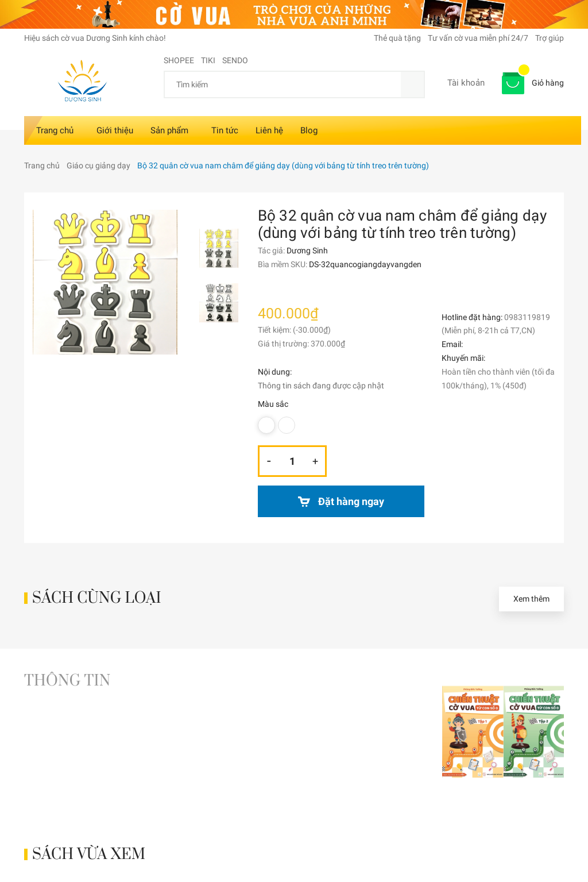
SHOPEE (179, 60)
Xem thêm (531, 599)
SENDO (235, 60)
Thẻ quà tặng (397, 38)
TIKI (208, 60)
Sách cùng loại (97, 598)
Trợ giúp (550, 38)
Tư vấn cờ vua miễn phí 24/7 (478, 38)
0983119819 (527, 317)
